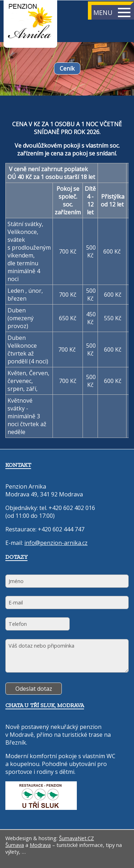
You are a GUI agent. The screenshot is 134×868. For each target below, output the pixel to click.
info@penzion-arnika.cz (56, 543)
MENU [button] (112, 12)
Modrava (40, 845)
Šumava (15, 845)
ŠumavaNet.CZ (76, 838)
